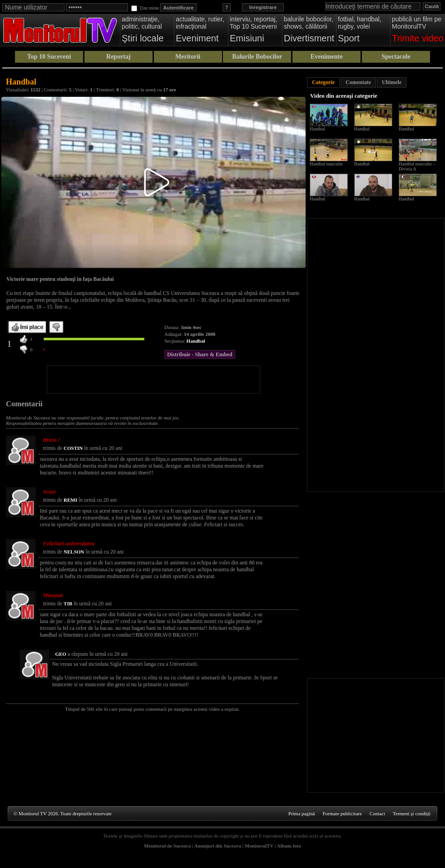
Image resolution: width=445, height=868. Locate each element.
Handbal (196, 341)
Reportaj (119, 57)
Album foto (289, 846)
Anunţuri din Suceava (218, 846)
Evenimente (327, 57)
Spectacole (396, 57)
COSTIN (73, 448)
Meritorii (188, 57)
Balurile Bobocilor (257, 57)
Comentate (358, 82)
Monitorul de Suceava (167, 846)
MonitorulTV (259, 846)
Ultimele (392, 82)
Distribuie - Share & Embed (200, 354)
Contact (377, 813)
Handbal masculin (326, 164)
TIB (68, 604)
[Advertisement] (153, 379)
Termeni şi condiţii (412, 813)
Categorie (323, 82)
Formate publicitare (342, 813)
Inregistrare (263, 7)
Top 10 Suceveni (49, 57)
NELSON (74, 552)
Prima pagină (302, 813)
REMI (70, 500)
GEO (60, 654)
